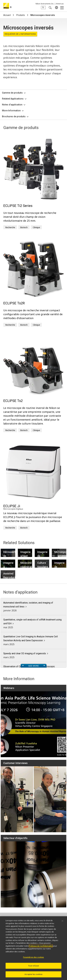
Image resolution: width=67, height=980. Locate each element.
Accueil (7, 15)
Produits (21, 15)
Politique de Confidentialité (41, 946)
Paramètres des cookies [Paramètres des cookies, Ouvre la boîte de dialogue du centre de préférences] (34, 957)
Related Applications (13, 99)
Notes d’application (12, 105)
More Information (11, 111)
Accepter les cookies (33, 975)
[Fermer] (62, 921)
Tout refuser (34, 966)
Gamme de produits (12, 93)
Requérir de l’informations (20, 34)
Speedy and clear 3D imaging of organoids (25, 653)
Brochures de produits (14, 116)
